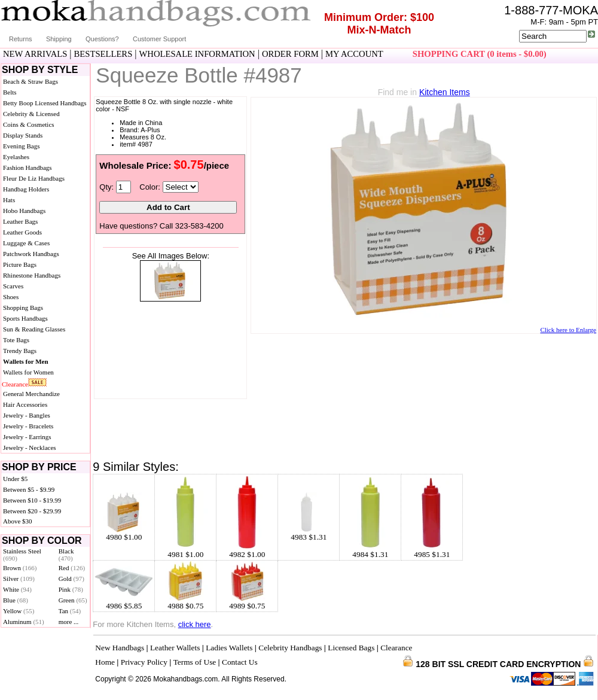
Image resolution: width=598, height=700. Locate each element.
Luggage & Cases (26, 243)
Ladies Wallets (229, 648)
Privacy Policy (144, 662)
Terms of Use (195, 662)
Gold (71, 579)
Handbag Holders (26, 189)
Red (72, 568)
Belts (10, 92)
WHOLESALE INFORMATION (197, 54)
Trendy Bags (20, 351)
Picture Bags (20, 264)
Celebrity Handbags (290, 648)
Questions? (102, 39)
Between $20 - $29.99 (32, 511)
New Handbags (120, 648)
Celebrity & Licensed (31, 114)
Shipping (59, 39)
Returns (21, 39)
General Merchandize (31, 394)
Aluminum (24, 622)
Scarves (13, 286)
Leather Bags (20, 221)
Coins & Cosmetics (29, 124)
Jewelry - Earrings (27, 437)
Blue (16, 600)
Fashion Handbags (28, 168)
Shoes (11, 297)
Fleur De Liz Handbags (34, 178)
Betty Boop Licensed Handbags (45, 103)
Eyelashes (16, 157)
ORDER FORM (290, 54)
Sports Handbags (25, 318)
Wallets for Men (26, 361)
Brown (20, 568)
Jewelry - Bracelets (28, 426)
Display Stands (23, 135)
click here (195, 624)
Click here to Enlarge (568, 330)
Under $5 (15, 479)
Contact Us (240, 662)
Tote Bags (16, 340)
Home (105, 662)
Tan (70, 611)
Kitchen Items (445, 92)
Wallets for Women (28, 372)
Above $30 (18, 521)
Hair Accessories (25, 404)
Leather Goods (22, 232)
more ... (69, 622)
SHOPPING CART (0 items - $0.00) (480, 54)
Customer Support (159, 39)
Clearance (15, 384)
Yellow (19, 611)
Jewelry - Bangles (27, 415)
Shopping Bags (23, 308)
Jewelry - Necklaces (30, 448)
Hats (9, 200)
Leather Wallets (175, 648)
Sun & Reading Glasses (34, 329)
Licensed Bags (351, 648)
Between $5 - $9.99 (29, 489)
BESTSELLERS (103, 54)
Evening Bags (21, 146)
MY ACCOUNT (354, 54)
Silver (19, 579)
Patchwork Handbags (31, 254)
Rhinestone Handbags (32, 275)
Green (73, 600)
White (17, 589)
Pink (71, 589)
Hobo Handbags (24, 211)
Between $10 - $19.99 (32, 500)
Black (66, 555)
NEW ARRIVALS (35, 54)
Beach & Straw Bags (30, 81)
